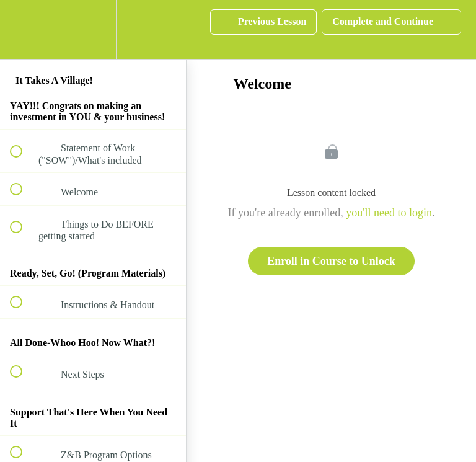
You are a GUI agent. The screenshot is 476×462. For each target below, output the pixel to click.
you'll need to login (389, 213)
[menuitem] (93, 29)
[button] (23, 29)
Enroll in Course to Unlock (331, 261)
